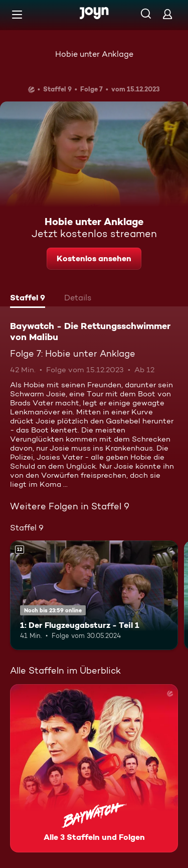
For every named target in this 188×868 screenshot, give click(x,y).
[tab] (28, 299)
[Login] (167, 14)
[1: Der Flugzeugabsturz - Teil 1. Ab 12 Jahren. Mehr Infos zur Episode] (94, 595)
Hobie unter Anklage (94, 54)
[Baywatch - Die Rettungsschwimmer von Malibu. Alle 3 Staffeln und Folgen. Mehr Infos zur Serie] (94, 768)
